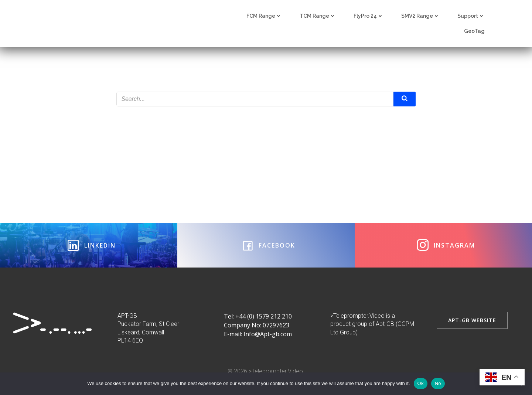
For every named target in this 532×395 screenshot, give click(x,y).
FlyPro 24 (369, 16)
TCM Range (318, 16)
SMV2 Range (420, 16)
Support (471, 16)
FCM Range (264, 16)
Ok (421, 383)
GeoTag (474, 31)
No (438, 383)
